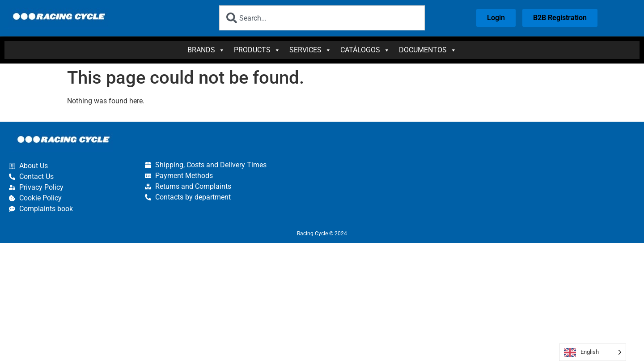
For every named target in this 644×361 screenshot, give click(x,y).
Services (310, 50)
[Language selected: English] (593, 352)
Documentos (428, 50)
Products (257, 50)
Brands (206, 50)
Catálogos (365, 50)
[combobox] (322, 18)
